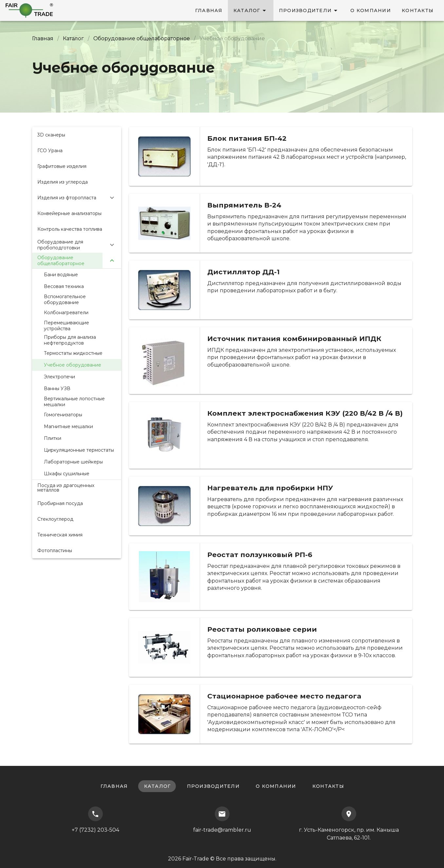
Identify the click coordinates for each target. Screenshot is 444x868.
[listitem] (77, 135)
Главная (43, 38)
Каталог (73, 38)
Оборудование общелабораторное (142, 38)
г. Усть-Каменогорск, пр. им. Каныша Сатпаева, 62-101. (349, 824)
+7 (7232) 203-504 (95, 820)
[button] (77, 198)
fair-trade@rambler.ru (222, 820)
